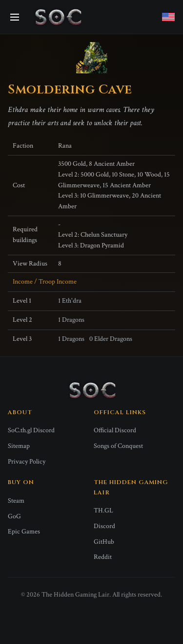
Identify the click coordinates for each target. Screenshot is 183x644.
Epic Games (24, 532)
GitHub (104, 542)
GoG (14, 516)
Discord (104, 526)
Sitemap (19, 446)
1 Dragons (71, 320)
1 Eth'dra (70, 301)
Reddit (103, 557)
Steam (16, 501)
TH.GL (103, 511)
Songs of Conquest (118, 446)
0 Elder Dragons (111, 339)
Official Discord (115, 430)
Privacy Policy (27, 462)
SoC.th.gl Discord (31, 430)
